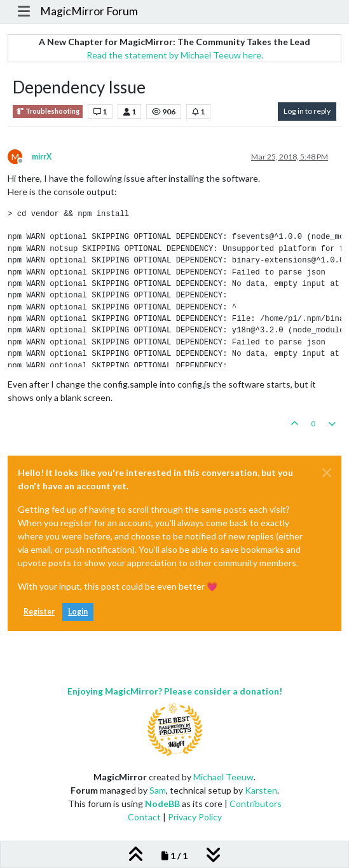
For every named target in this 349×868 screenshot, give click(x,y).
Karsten (261, 790)
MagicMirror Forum (89, 11)
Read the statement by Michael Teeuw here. (175, 55)
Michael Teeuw (223, 777)
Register (39, 612)
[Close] (327, 473)
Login (78, 612)
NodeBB (162, 804)
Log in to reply (307, 111)
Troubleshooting (48, 112)
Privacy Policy (195, 817)
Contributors (256, 804)
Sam (158, 790)
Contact (144, 817)
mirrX (42, 157)
